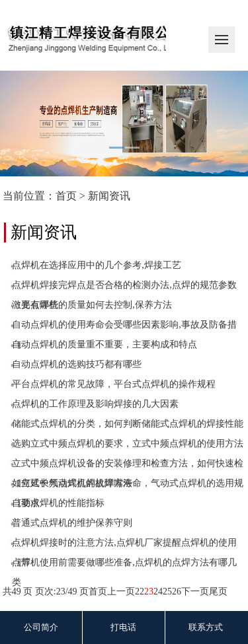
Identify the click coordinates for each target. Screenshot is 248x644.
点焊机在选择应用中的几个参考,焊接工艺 (97, 265)
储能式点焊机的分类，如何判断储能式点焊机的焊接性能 (128, 424)
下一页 (195, 591)
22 (140, 591)
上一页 (121, 591)
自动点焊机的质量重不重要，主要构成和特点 (104, 344)
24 (158, 591)
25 (167, 591)
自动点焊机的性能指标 (58, 503)
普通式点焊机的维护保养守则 (72, 523)
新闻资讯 (109, 196)
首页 (66, 196)
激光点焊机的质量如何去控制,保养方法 (92, 305)
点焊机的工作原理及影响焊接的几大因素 (95, 404)
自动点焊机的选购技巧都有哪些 (77, 364)
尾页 (218, 591)
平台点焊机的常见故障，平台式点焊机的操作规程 (114, 384)
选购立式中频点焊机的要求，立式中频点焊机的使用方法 (128, 444)
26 (177, 591)
